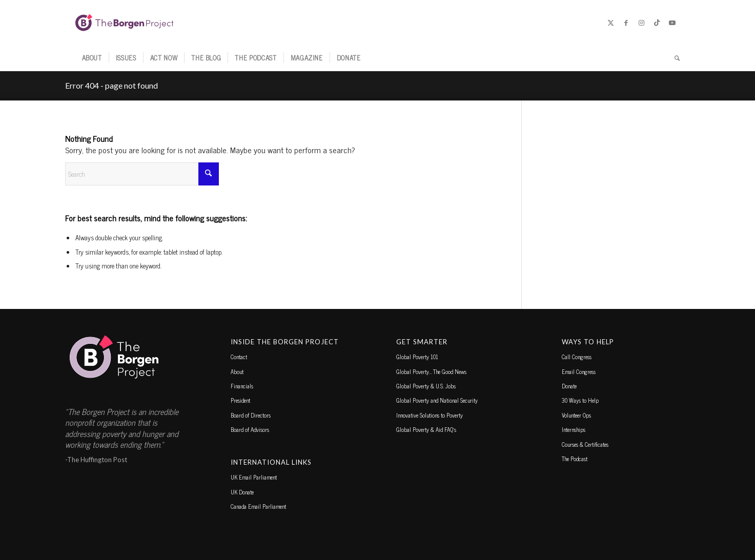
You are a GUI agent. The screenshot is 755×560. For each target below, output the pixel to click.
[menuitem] (92, 58)
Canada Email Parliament (258, 506)
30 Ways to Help (580, 400)
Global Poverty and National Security (437, 400)
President (240, 400)
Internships (574, 429)
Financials (242, 386)
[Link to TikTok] (657, 23)
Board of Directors (251, 415)
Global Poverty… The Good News (431, 371)
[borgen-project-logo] (125, 23)
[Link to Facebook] (626, 23)
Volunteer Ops (576, 415)
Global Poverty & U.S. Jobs (426, 386)
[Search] (674, 58)
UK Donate (242, 492)
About (237, 371)
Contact (239, 357)
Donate (569, 386)
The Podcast (575, 459)
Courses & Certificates (585, 444)
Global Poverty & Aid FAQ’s (426, 429)
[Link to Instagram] (642, 23)
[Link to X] (611, 23)
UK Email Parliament (254, 477)
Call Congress (577, 357)
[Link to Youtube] (672, 23)
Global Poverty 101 (417, 357)
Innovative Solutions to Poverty (430, 415)
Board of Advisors (250, 429)
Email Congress (579, 371)
